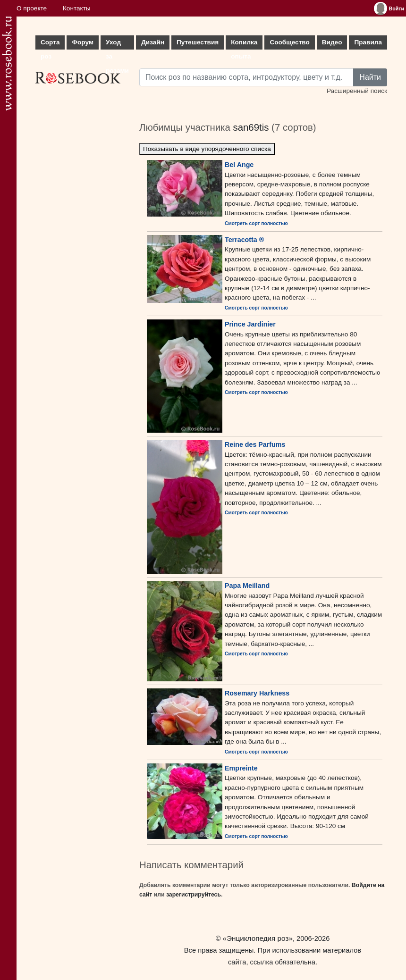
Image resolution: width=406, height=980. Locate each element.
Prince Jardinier (250, 324)
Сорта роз (50, 44)
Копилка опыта (244, 44)
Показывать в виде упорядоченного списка (207, 149)
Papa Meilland (247, 586)
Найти (370, 77)
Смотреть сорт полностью (256, 223)
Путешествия (198, 42)
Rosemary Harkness (257, 693)
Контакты (77, 8)
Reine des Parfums (255, 444)
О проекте (32, 8)
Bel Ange (239, 165)
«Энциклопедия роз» (258, 938)
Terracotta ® (244, 240)
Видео (332, 42)
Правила (368, 42)
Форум (82, 42)
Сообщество (289, 42)
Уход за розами (117, 44)
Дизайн (153, 42)
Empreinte (241, 768)
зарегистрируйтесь (194, 895)
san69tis (251, 127)
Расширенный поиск (357, 91)
